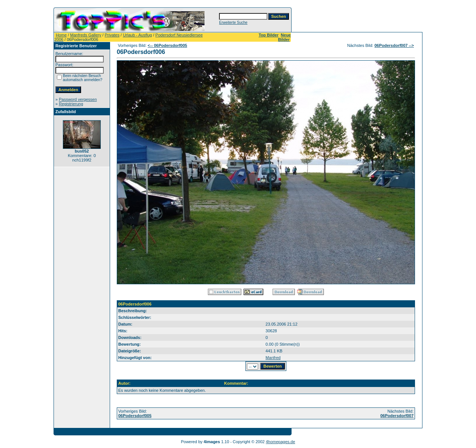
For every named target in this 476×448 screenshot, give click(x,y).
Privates (112, 35)
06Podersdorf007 (397, 416)
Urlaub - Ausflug (137, 35)
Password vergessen (78, 99)
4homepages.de (281, 442)
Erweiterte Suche (233, 23)
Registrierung (71, 104)
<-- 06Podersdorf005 (167, 45)
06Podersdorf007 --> (394, 45)
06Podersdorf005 (135, 416)
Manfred (273, 358)
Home (61, 35)
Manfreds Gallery (86, 35)
